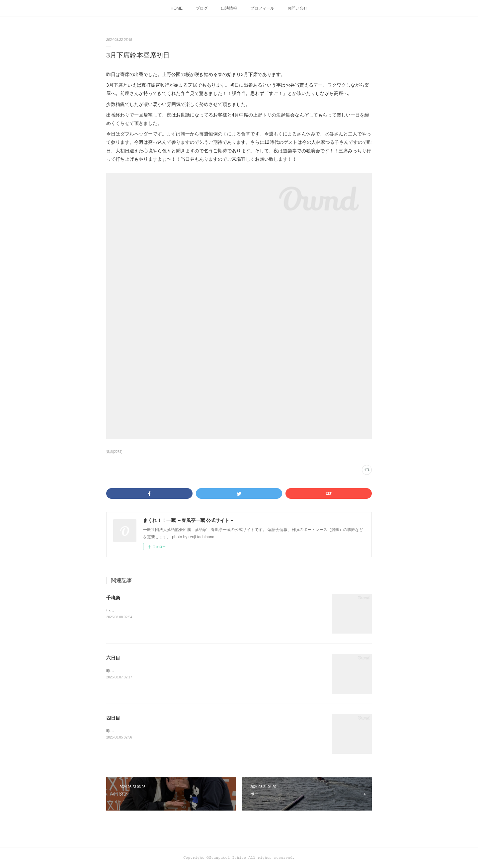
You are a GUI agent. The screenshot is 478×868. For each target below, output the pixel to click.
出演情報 (229, 8)
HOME (177, 8)
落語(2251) (114, 452)
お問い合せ (297, 8)
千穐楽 (113, 598)
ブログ (202, 8)
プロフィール (262, 8)
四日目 (113, 718)
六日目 (113, 658)
